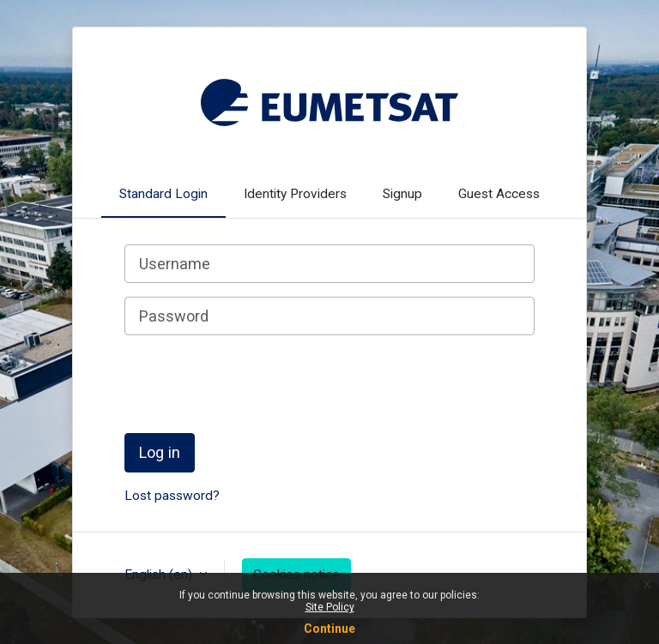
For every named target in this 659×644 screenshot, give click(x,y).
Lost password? (172, 496)
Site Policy (330, 607)
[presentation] (255, 382)
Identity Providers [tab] (295, 194)
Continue (329, 629)
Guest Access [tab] (499, 194)
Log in (160, 452)
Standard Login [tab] (163, 194)
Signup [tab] (402, 194)
